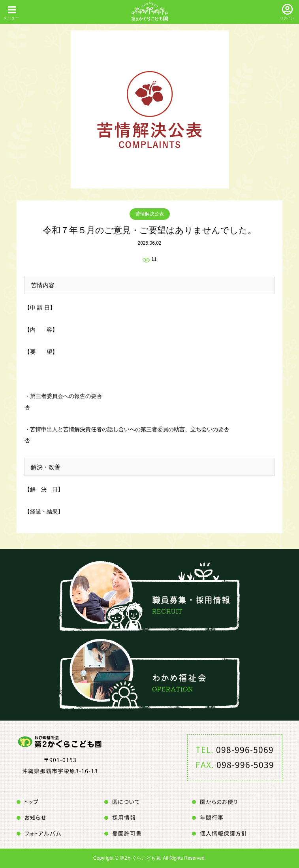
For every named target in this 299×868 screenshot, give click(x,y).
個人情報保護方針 (224, 833)
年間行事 (212, 818)
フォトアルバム (43, 833)
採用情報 (124, 818)
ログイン (287, 18)
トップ (32, 802)
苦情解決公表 (150, 214)
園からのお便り (219, 802)
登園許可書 (127, 833)
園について (126, 802)
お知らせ (36, 818)
